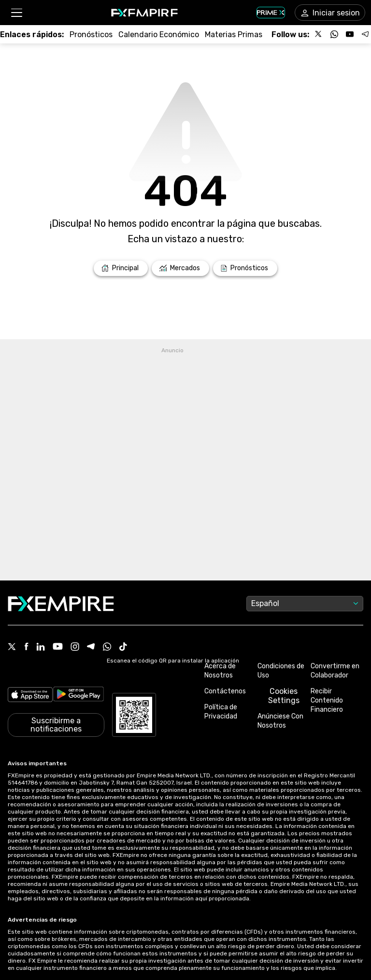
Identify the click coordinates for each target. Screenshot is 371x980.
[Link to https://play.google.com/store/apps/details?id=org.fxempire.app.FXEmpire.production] (78, 696)
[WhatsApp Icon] (107, 648)
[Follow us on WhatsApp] (334, 34)
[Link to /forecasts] (91, 35)
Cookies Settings (284, 696)
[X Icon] (12, 648)
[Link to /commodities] (234, 35)
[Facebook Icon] (26, 647)
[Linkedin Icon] (41, 648)
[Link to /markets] (180, 268)
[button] (16, 13)
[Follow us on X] (319, 34)
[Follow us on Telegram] (365, 34)
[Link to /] (121, 268)
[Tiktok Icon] (123, 648)
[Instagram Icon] (75, 648)
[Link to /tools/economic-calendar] (159, 35)
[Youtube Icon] (58, 647)
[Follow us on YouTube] (350, 34)
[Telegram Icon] (91, 648)
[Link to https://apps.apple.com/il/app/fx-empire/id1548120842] (30, 696)
